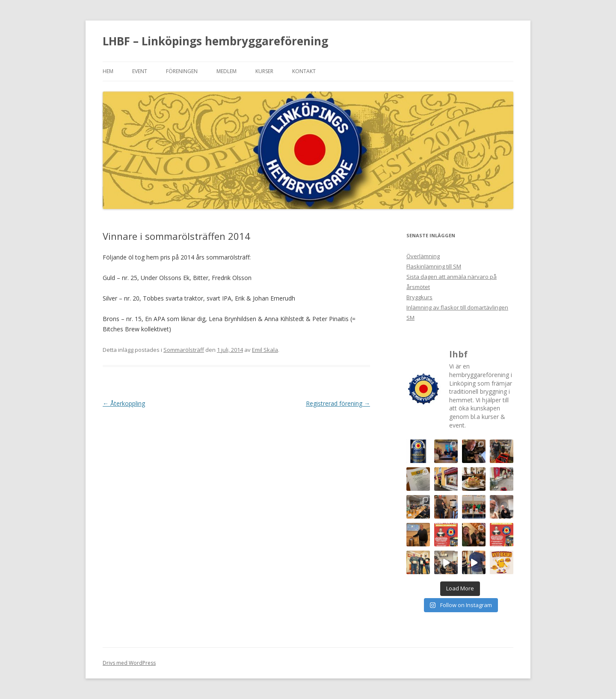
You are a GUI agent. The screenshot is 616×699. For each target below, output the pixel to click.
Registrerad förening (338, 403)
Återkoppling (124, 403)
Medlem (227, 71)
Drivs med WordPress (129, 663)
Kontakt (304, 71)
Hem (108, 71)
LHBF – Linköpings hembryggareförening (215, 41)
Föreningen (182, 71)
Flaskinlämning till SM (434, 266)
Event (140, 71)
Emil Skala (265, 350)
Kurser (264, 71)
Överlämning (423, 256)
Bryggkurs (419, 297)
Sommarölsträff (184, 350)
